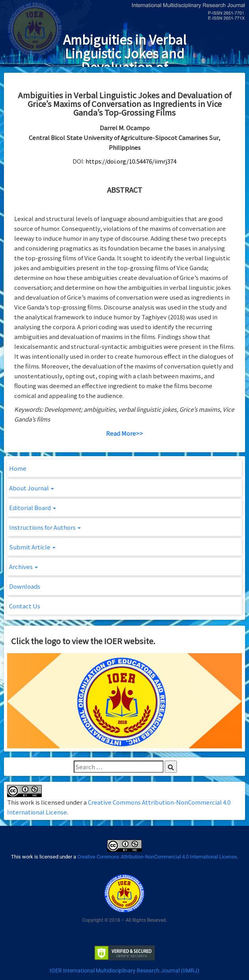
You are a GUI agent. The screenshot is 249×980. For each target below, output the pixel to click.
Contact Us (25, 606)
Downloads (25, 586)
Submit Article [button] (32, 547)
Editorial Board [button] (33, 507)
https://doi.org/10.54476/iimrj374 (131, 161)
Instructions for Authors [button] (45, 527)
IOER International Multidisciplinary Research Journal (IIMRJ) (124, 971)
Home (18, 468)
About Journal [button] (32, 488)
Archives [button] (23, 566)
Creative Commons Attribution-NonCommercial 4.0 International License (157, 857)
